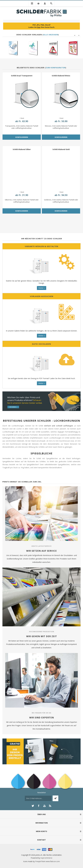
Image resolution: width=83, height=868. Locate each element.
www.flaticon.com (53, 861)
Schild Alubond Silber (22, 149)
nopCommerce (46, 858)
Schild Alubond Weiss (61, 76)
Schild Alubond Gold (61, 149)
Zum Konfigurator (56, 68)
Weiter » (42, 288)
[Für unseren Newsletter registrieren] (38, 798)
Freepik (38, 861)
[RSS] (50, 806)
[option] (12, 48)
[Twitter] (33, 806)
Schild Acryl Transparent (22, 76)
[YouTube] (44, 806)
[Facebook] (39, 806)
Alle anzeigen (51, 35)
